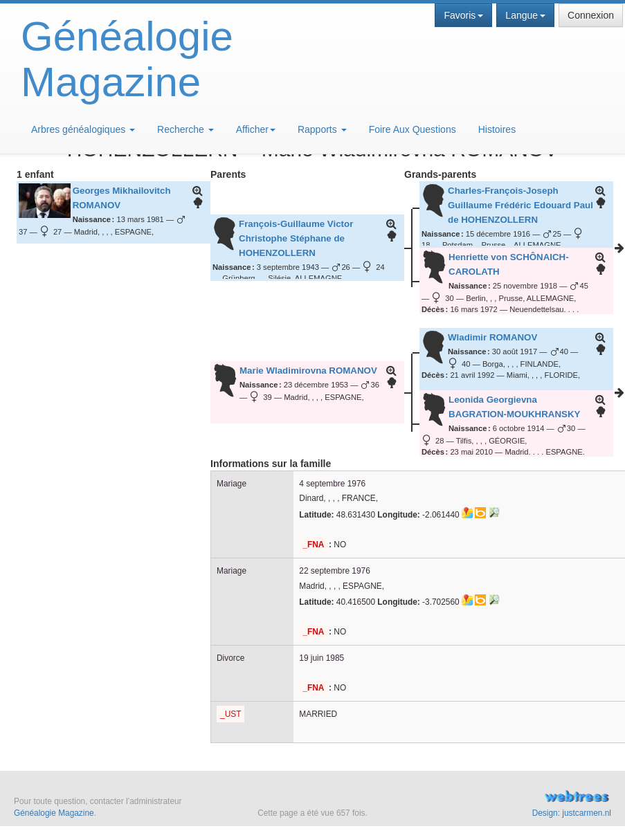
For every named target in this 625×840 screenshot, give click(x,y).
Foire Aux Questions (413, 129)
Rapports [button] (322, 129)
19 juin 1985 (321, 658)
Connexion (591, 15)
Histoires (497, 129)
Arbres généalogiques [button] (83, 129)
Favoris (463, 15)
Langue (525, 15)
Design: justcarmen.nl (572, 813)
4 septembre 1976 (332, 484)
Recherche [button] (185, 129)
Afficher (256, 129)
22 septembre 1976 (334, 571)
